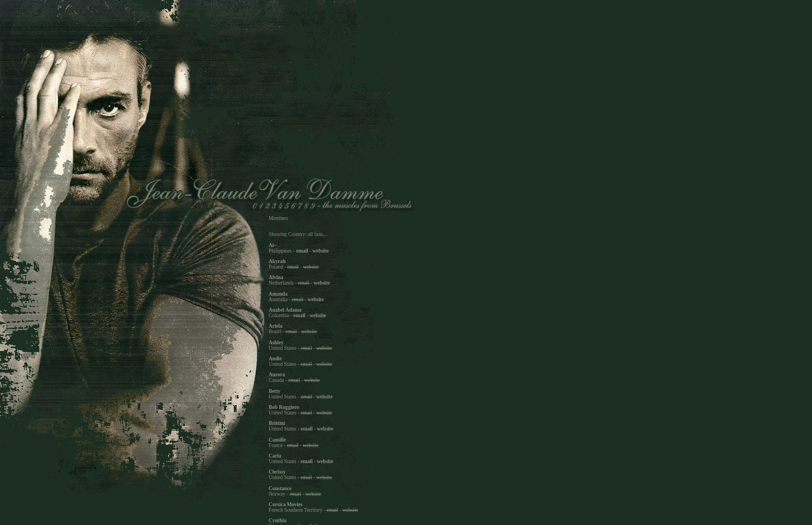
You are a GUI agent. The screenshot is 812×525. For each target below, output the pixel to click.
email (302, 251)
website (321, 251)
